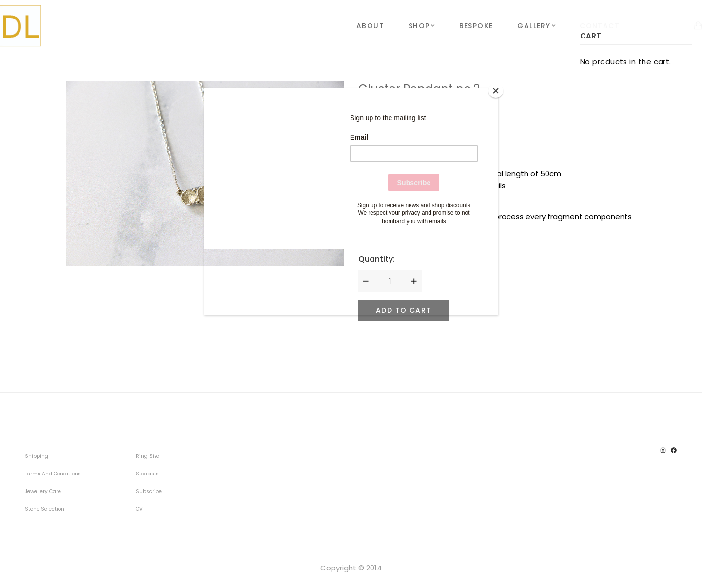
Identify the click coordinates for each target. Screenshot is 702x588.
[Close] (496, 91)
